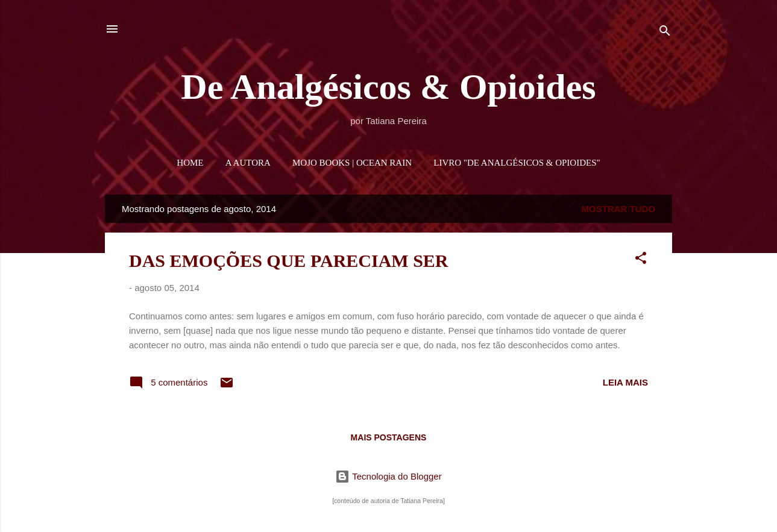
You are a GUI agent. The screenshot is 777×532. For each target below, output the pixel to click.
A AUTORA (248, 163)
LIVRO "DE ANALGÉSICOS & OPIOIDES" (517, 163)
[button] (641, 260)
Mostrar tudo (619, 209)
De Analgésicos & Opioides (388, 87)
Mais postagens (389, 437)
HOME (190, 163)
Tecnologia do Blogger (388, 476)
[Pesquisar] (665, 33)
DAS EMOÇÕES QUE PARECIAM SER (289, 261)
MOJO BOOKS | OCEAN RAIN (352, 163)
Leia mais (625, 382)
